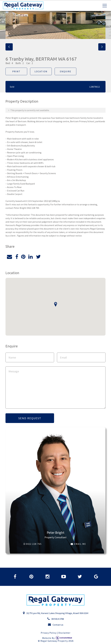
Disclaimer (64, 633)
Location (41, 71)
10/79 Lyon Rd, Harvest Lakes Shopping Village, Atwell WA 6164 (55, 613)
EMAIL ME (78, 544)
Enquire (66, 71)
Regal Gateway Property (57, 641)
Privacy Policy (49, 633)
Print (16, 71)
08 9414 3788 (56, 619)
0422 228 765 (33, 544)
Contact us (56, 625)
